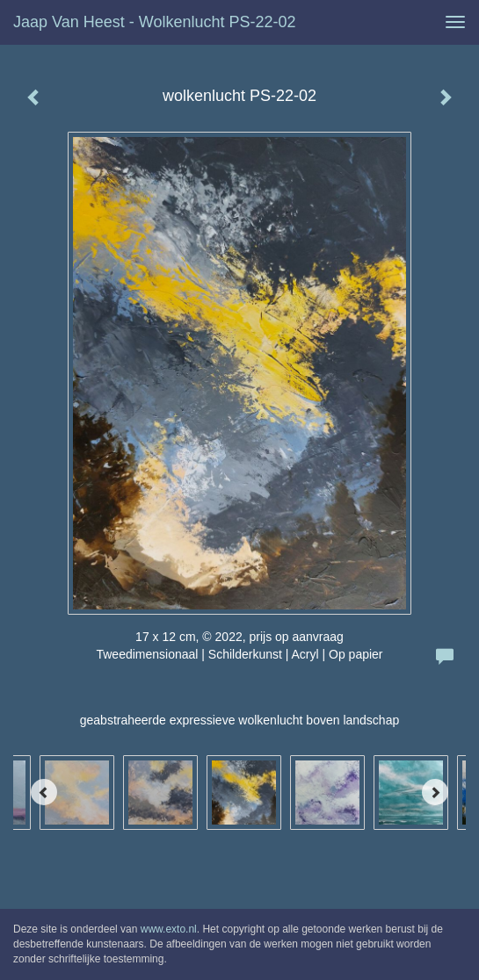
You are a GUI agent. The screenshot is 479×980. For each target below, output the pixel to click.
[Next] (435, 792)
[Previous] (44, 792)
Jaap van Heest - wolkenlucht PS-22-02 (155, 22)
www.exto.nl (169, 929)
